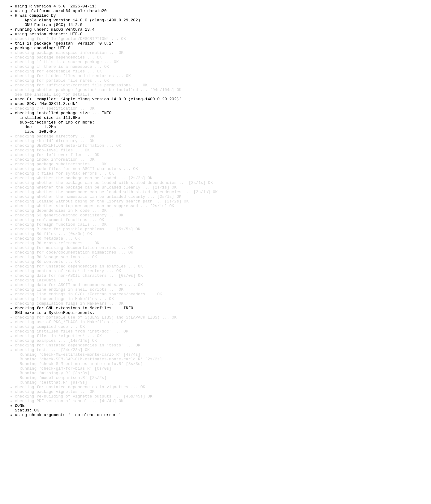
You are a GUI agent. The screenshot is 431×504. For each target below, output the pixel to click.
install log (47, 113)
